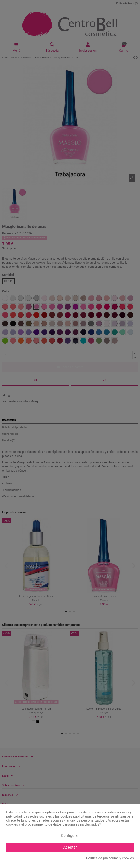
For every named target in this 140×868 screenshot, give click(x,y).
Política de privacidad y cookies (110, 858)
